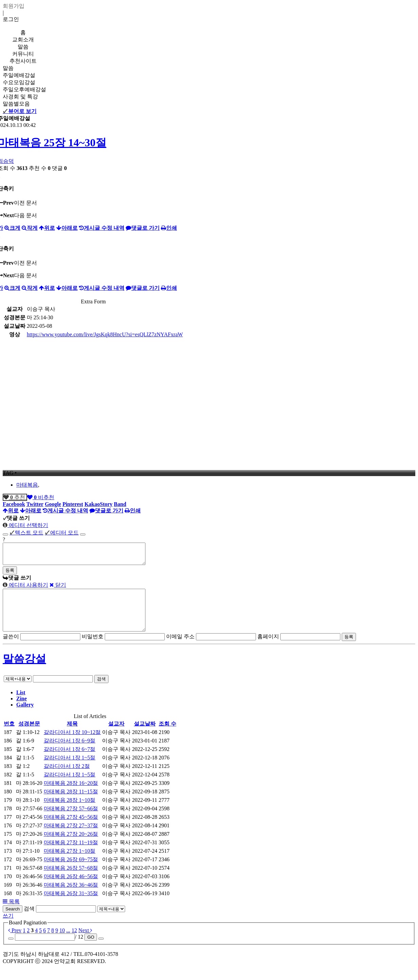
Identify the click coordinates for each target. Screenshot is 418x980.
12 (74, 943)
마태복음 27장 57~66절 (71, 821)
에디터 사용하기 (25, 589)
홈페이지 (268, 649)
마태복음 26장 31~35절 (71, 906)
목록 (11, 914)
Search (13, 921)
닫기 (58, 589)
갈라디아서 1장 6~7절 (70, 761)
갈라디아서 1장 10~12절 (72, 744)
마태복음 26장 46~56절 (71, 889)
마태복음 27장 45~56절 (71, 829)
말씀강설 (24, 671)
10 (62, 943)
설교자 (116, 736)
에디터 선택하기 (25, 525)
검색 (101, 691)
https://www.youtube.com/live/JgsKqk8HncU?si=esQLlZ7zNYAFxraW (105, 334)
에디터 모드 (62, 533)
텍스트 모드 (26, 533)
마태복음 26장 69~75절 (71, 872)
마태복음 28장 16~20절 (71, 795)
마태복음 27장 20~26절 (71, 846)
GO (91, 949)
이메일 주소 (180, 649)
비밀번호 (93, 649)
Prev (15, 943)
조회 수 (167, 736)
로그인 (11, 19)
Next (85, 943)
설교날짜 (145, 736)
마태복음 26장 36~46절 (71, 897)
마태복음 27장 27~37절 (71, 838)
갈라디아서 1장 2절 (67, 778)
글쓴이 (11, 649)
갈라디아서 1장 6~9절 (70, 753)
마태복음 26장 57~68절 (71, 880)
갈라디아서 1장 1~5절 (70, 770)
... (68, 943)
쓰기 (8, 928)
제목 (72, 736)
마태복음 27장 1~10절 (70, 863)
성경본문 (29, 736)
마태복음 (27, 485)
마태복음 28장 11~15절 (71, 804)
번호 (9, 736)
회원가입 (14, 6)
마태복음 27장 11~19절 (71, 855)
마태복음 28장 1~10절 (70, 812)
